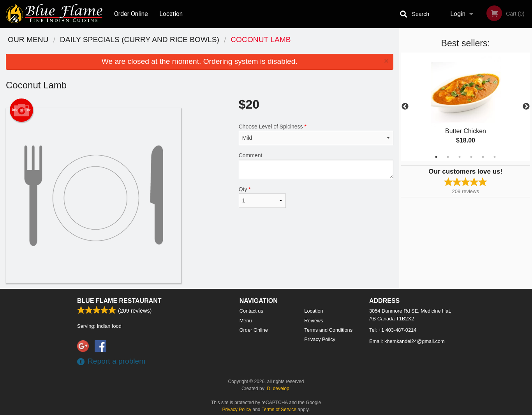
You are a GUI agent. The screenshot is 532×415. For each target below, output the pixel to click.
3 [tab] (460, 157)
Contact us (251, 311)
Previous (405, 107)
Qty (262, 197)
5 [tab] (483, 157)
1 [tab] (436, 157)
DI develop (278, 389)
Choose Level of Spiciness (316, 134)
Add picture (22, 110)
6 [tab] (495, 157)
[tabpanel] (466, 107)
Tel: (393, 330)
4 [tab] (471, 157)
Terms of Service (279, 410)
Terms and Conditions (328, 330)
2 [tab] (448, 157)
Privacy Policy (320, 339)
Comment (316, 166)
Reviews (314, 321)
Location (171, 14)
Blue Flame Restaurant (119, 301)
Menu (246, 321)
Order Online (131, 14)
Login (458, 14)
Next (526, 107)
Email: (407, 341)
